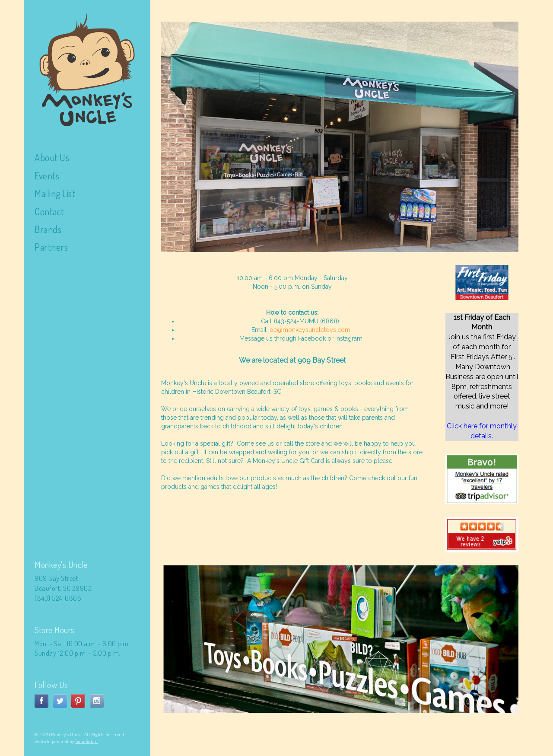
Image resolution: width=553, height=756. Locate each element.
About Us (52, 157)
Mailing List (55, 193)
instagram (97, 701)
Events (47, 175)
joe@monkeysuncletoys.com (309, 330)
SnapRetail (87, 741)
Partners (51, 247)
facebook (41, 701)
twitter (60, 701)
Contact (49, 211)
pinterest (78, 701)
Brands (48, 229)
